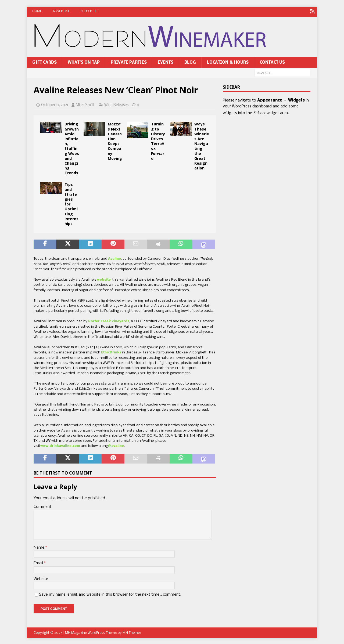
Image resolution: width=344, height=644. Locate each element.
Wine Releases (116, 104)
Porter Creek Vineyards (109, 321)
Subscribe (89, 11)
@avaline (116, 445)
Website (41, 578)
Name (40, 547)
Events (166, 61)
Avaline (114, 258)
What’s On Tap (84, 61)
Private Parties (129, 61)
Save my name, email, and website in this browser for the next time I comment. (110, 594)
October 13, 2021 (55, 104)
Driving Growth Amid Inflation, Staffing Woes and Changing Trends (72, 148)
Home (37, 11)
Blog (190, 61)
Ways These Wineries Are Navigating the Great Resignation (202, 145)
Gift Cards (44, 61)
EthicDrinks (111, 352)
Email (39, 562)
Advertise (61, 11)
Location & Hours (228, 61)
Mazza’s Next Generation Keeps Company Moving (115, 140)
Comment (42, 506)
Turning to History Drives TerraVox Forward (158, 140)
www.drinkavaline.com (60, 445)
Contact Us (272, 61)
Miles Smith (86, 104)
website (104, 279)
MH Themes (132, 632)
